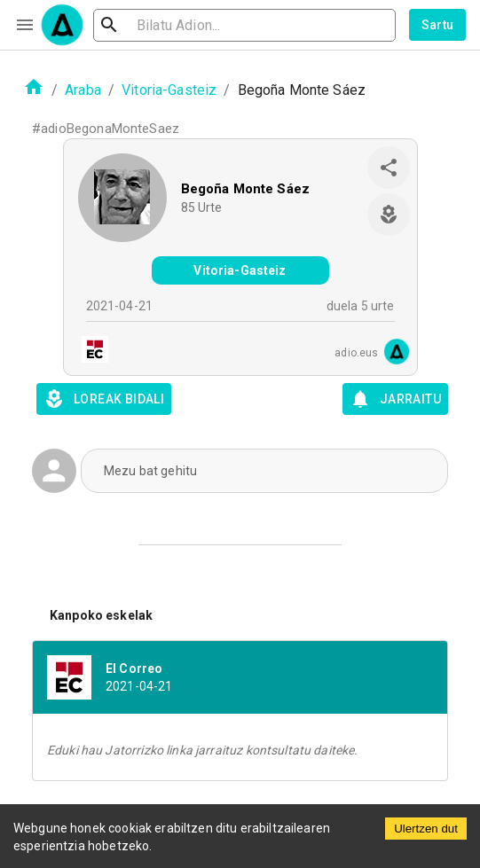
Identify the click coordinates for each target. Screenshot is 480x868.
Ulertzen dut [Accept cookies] (426, 829)
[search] (244, 25)
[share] (389, 168)
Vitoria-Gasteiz (169, 90)
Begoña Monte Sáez (246, 189)
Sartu (438, 25)
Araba (83, 90)
